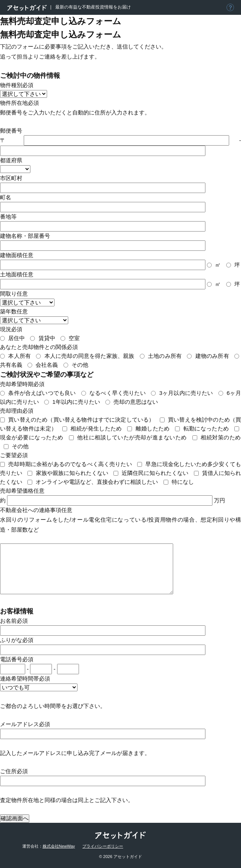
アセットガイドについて (230, 7)
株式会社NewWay (59, 846)
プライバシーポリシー (103, 846)
